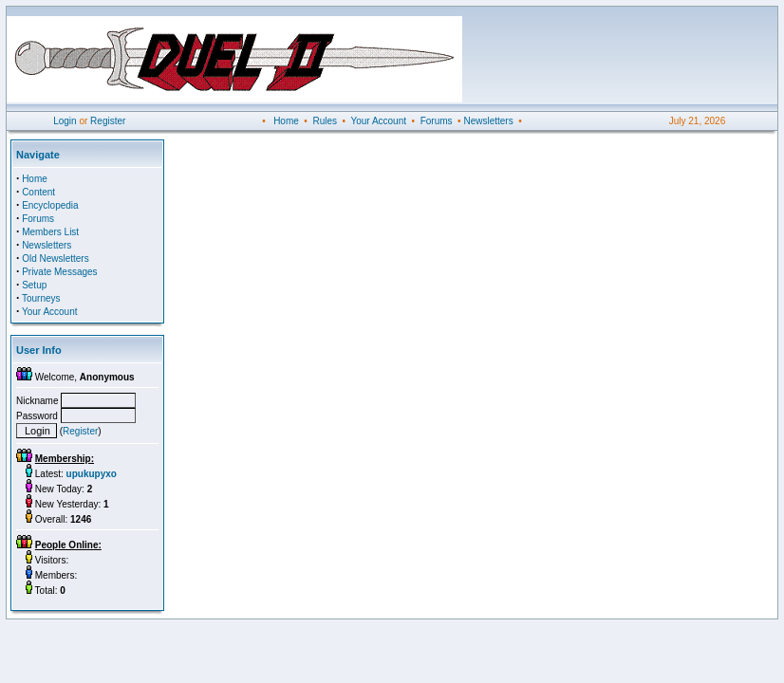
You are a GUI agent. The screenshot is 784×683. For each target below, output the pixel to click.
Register (108, 121)
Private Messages (59, 272)
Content (38, 192)
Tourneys (41, 298)
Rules (325, 121)
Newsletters (488, 121)
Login (65, 121)
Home (286, 121)
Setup (34, 285)
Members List (50, 232)
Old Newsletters (56, 258)
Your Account (378, 121)
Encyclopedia (50, 205)
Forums (437, 121)
